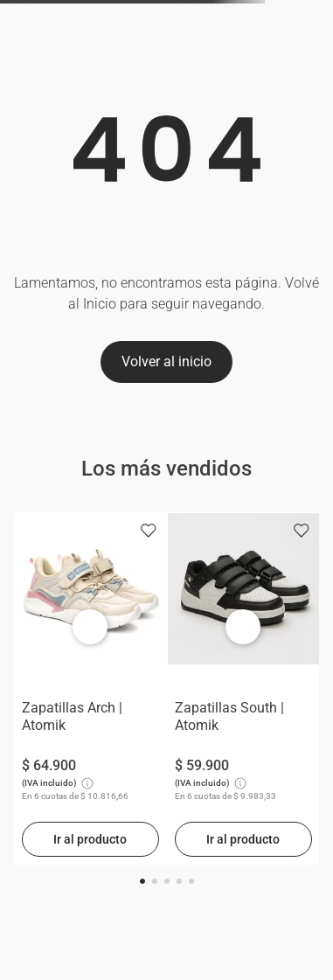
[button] (142, 881)
